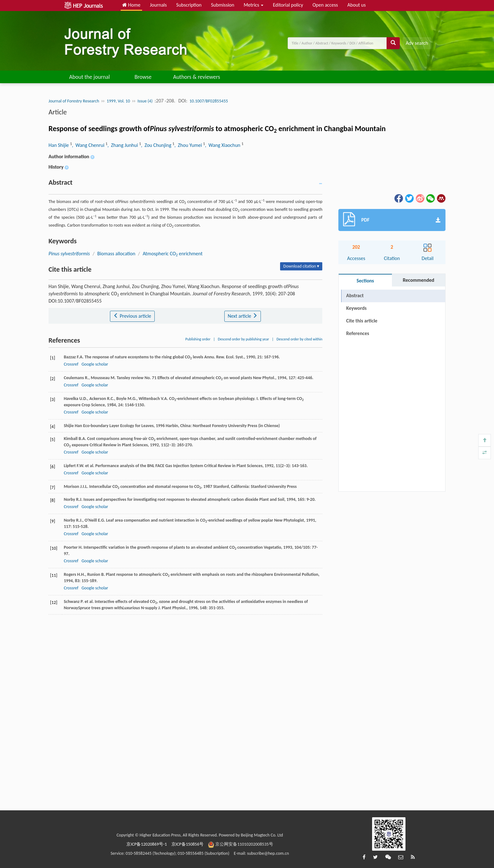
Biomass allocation (116, 254)
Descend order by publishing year (244, 339)
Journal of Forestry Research (74, 101)
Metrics (253, 5)
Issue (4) (145, 101)
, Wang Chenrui (89, 145)
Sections (365, 281)
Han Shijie (59, 145)
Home (131, 5)
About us (357, 5)
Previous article (132, 316)
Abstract (355, 295)
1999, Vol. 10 (118, 101)
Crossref (71, 364)
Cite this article (362, 321)
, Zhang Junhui (123, 145)
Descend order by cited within (300, 339)
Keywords (356, 308)
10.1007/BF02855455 (209, 101)
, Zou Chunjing (157, 145)
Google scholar (95, 364)
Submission (223, 5)
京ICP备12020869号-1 (146, 844)
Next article (243, 316)
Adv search (417, 43)
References (358, 333)
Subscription (189, 5)
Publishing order (198, 339)
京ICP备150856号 (188, 844)
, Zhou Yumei (189, 145)
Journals (158, 5)
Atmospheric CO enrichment (173, 254)
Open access (325, 5)
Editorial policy (288, 5)
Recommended (418, 280)
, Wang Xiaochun (223, 145)
